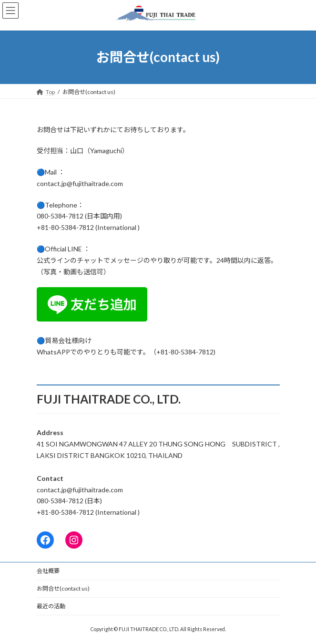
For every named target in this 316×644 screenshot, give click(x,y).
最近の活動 (51, 606)
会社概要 (48, 571)
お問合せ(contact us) (63, 588)
